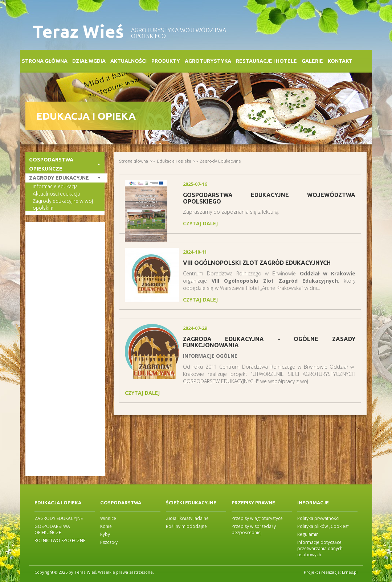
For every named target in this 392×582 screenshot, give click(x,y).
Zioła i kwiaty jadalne (187, 518)
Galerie (312, 61)
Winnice (108, 518)
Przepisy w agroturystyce (257, 518)
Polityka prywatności (318, 518)
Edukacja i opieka (174, 161)
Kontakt (340, 61)
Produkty (166, 61)
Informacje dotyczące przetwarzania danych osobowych (320, 548)
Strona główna (45, 61)
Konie (106, 526)
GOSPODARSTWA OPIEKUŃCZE (52, 529)
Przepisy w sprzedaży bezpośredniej (254, 529)
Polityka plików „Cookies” (323, 526)
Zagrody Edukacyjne (221, 161)
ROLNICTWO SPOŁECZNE (60, 540)
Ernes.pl (350, 572)
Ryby (105, 534)
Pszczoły (109, 542)
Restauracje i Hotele (266, 61)
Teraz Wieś (78, 31)
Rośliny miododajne (186, 526)
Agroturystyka (208, 61)
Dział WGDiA (89, 61)
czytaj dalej (200, 223)
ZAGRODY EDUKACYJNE (59, 518)
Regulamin (308, 534)
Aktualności (128, 61)
